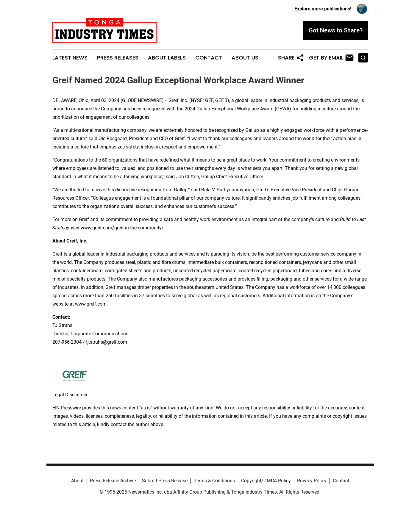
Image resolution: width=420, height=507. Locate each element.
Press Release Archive (113, 481)
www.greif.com (91, 304)
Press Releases (118, 58)
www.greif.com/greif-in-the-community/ (122, 228)
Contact (209, 58)
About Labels (167, 58)
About (77, 481)
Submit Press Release (165, 481)
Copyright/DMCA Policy (266, 481)
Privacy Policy (312, 481)
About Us (245, 58)
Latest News (70, 58)
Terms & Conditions (214, 481)
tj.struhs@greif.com (107, 342)
